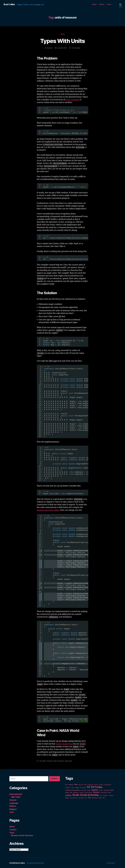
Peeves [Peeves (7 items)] (96, 792)
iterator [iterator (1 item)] (101, 790)
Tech (62, 34)
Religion (13, 809)
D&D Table (16, 797)
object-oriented (47, 761)
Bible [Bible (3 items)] (76, 785)
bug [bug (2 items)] (80, 785)
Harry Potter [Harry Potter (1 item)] (83, 790)
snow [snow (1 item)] (101, 796)
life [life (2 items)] (71, 792)
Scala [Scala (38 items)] (76, 795)
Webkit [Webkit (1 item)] (100, 798)
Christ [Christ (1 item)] (86, 785)
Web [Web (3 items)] (89, 798)
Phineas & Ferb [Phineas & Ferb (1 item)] (104, 793)
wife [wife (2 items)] (104, 798)
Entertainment (16, 794)
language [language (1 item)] (67, 793)
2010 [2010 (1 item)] (66, 785)
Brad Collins (9, 4)
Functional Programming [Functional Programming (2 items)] (72, 790)
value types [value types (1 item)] (81, 798)
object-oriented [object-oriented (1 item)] (88, 793)
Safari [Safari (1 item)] (109, 793)
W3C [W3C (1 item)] (86, 798)
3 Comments (76, 48)
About (94, 4)
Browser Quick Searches (22, 835)
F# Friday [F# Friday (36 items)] (97, 787)
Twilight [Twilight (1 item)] (67, 798)
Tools (109, 4)
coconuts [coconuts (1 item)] (101, 785)
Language (14, 803)
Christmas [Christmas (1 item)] (90, 785)
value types (68, 761)
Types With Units (62, 41)
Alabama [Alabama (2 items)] (71, 785)
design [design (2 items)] (77, 787)
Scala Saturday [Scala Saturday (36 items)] (89, 795)
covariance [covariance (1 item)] (68, 788)
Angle (83, 744)
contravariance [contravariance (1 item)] (108, 785)
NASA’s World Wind (64, 744)
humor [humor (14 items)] (95, 790)
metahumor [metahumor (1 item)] (76, 793)
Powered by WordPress (35, 863)
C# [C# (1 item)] (83, 785)
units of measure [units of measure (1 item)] (74, 798)
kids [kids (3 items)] (112, 790)
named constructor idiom (48, 510)
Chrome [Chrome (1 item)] (96, 785)
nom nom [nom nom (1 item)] (82, 793)
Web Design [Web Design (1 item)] (95, 798)
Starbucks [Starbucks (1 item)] (106, 796)
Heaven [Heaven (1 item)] (89, 790)
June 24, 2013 (62, 48)
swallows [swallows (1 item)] (111, 796)
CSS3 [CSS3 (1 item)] (73, 788)
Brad (51, 48)
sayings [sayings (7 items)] (68, 795)
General (13, 800)
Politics (13, 806)
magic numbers (72, 100)
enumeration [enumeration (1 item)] (83, 788)
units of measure (58, 761)
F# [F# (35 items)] (88, 787)
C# (40, 761)
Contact (102, 4)
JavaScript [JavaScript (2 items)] (107, 790)
